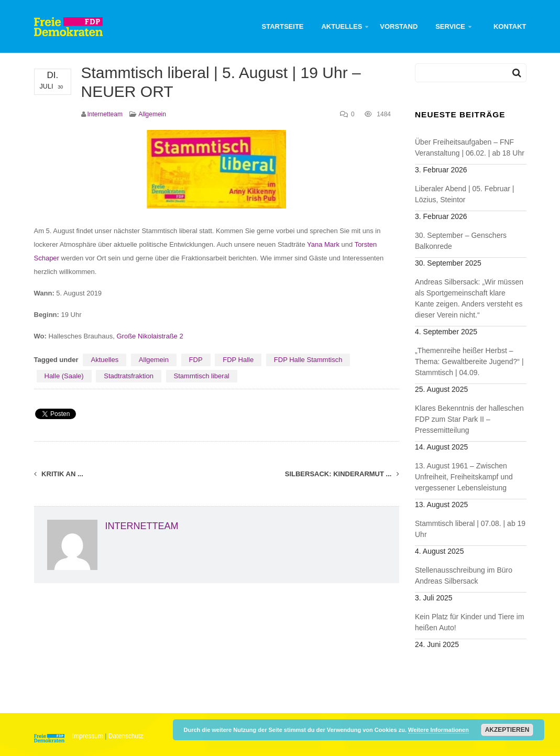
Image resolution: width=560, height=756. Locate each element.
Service (450, 26)
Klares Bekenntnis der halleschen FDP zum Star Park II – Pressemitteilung (469, 419)
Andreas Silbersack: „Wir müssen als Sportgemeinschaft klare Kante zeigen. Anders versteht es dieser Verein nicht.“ (469, 298)
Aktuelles (342, 26)
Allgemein (152, 114)
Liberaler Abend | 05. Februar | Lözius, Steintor (464, 194)
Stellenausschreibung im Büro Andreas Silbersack (464, 576)
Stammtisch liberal (202, 376)
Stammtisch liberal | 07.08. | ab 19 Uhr (470, 529)
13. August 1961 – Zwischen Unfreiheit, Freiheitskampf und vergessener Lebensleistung (464, 477)
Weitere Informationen (438, 730)
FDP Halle (238, 360)
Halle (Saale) (64, 376)
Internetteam (105, 114)
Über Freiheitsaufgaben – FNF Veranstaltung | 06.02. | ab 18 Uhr (470, 147)
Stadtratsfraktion (129, 376)
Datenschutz (126, 736)
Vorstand (399, 26)
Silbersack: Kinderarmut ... (342, 474)
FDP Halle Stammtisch (308, 360)
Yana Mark (323, 244)
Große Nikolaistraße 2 (150, 336)
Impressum (88, 736)
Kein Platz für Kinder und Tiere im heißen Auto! (470, 622)
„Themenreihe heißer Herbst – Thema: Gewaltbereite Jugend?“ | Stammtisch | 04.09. (469, 361)
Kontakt (510, 26)
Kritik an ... (59, 474)
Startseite (283, 26)
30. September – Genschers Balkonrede (461, 241)
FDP (196, 360)
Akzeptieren (507, 730)
